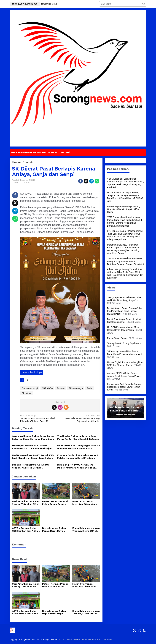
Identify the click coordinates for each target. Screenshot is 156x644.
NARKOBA (47, 388)
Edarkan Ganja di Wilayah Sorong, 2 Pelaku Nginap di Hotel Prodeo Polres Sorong (78, 457)
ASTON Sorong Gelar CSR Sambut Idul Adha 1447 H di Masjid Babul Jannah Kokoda (25, 530)
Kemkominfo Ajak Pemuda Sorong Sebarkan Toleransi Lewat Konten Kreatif (124, 387)
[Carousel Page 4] (129, 415)
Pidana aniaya (76, 388)
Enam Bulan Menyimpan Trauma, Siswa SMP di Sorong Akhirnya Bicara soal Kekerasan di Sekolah (86, 530)
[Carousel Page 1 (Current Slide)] (118, 415)
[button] (144, 4)
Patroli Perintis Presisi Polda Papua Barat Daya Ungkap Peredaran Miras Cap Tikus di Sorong (55, 503)
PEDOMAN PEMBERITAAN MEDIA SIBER (81, 639)
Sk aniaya (27, 393)
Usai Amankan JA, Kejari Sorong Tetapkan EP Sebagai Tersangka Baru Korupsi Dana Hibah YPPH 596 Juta (26, 503)
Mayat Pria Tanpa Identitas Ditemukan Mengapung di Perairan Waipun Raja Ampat (86, 503)
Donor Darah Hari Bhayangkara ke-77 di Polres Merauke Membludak (79, 447)
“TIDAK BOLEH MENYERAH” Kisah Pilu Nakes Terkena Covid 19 (39, 418)
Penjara (61, 388)
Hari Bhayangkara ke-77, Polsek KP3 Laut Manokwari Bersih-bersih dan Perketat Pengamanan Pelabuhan (33, 457)
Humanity (16, 182)
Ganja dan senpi (30, 388)
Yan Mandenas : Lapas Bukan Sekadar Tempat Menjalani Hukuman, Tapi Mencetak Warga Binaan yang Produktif (125, 409)
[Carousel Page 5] (133, 415)
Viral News (26, 182)
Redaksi (108, 639)
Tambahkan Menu (49, 4)
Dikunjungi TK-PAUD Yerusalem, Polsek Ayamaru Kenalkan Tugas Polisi (76, 466)
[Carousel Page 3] (126, 415)
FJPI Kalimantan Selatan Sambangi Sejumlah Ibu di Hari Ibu (81, 418)
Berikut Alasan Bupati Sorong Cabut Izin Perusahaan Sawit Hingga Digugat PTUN (125, 311)
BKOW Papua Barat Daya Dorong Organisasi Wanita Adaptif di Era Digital (124, 209)
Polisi (90, 388)
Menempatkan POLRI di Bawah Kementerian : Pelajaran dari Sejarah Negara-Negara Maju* (33, 447)
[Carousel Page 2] (122, 415)
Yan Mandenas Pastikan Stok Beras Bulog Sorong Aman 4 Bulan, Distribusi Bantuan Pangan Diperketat (125, 261)
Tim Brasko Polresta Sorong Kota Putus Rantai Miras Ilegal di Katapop (78, 437)
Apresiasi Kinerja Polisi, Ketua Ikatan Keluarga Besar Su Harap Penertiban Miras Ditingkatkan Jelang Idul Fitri (33, 437)
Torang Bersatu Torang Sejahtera (123, 343)
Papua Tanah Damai (117, 338)
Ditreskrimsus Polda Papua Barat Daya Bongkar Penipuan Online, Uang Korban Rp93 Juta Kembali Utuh (54, 530)
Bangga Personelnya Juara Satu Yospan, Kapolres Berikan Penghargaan (30, 466)
